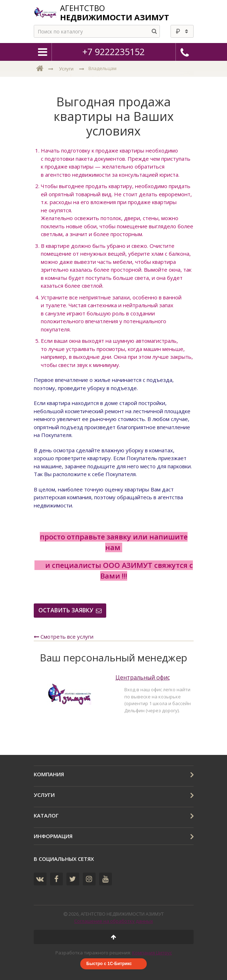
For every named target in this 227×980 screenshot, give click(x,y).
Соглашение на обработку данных (114, 921)
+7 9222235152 (113, 52)
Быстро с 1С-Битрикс (109, 964)
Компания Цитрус (152, 953)
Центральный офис (143, 678)
